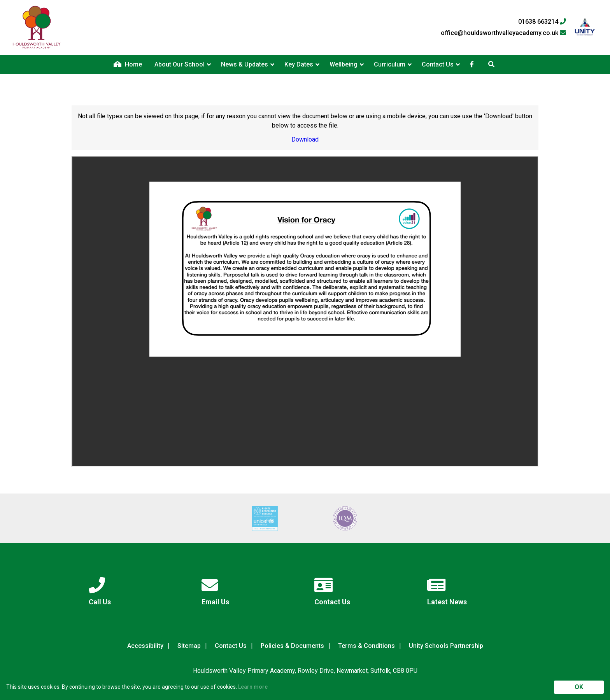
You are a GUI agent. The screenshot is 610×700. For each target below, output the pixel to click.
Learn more (253, 687)
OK (579, 687)
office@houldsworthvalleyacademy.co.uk (503, 33)
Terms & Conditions (366, 646)
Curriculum (390, 64)
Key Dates (299, 64)
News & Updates (245, 64)
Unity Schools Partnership (446, 646)
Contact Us (438, 64)
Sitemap (189, 646)
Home (128, 64)
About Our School (180, 64)
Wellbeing (344, 64)
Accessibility (145, 646)
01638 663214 (542, 22)
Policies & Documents (292, 646)
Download (305, 139)
